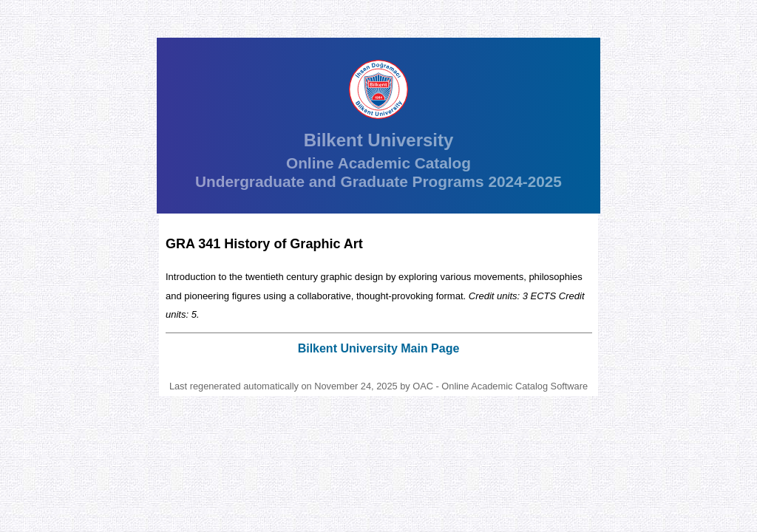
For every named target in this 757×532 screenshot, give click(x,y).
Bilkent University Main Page (379, 348)
